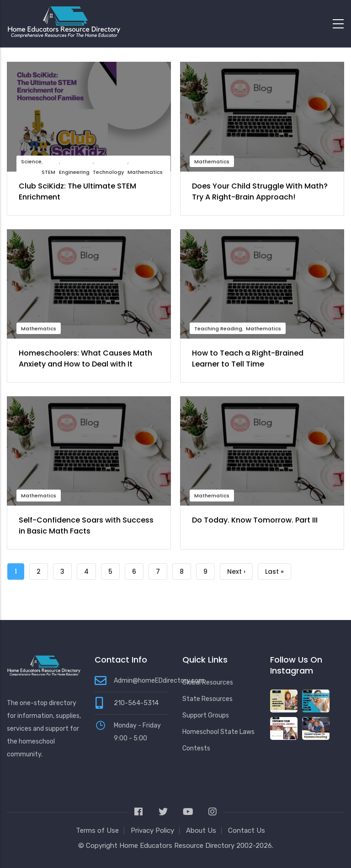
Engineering (74, 172)
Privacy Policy (152, 830)
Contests (196, 748)
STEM (48, 172)
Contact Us (247, 830)
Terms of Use (97, 830)
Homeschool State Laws (218, 732)
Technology (108, 172)
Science (31, 162)
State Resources (207, 699)
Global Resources (208, 682)
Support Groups (206, 715)
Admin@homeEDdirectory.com (159, 681)
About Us (201, 830)
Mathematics (145, 172)
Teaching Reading (218, 329)
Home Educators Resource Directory (178, 846)
